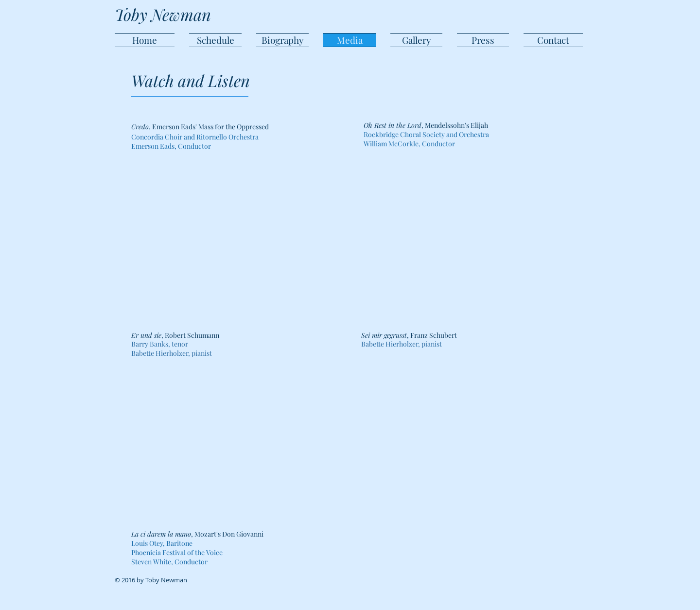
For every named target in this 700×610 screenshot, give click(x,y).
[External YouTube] (458, 242)
